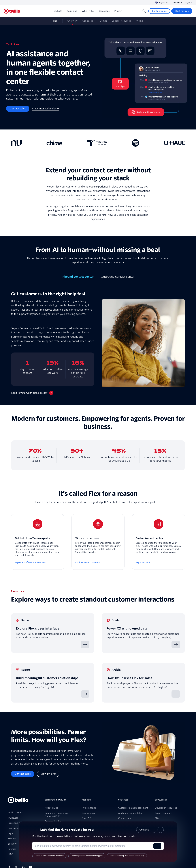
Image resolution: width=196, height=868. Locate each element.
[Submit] (157, 846)
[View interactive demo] (45, 109)
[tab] (78, 278)
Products (59, 11)
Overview (72, 21)
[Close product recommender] (161, 830)
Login (189, 3)
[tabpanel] (98, 343)
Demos (103, 21)
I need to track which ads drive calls (49, 856)
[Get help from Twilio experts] (38, 542)
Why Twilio (89, 11)
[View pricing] (48, 774)
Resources (105, 11)
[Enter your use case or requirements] (93, 846)
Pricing (119, 11)
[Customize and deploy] (158, 542)
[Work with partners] (98, 542)
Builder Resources (121, 21)
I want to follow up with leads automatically (127, 856)
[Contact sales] (159, 11)
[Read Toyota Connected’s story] (32, 393)
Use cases (88, 21)
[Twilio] (12, 11)
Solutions (73, 11)
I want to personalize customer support (87, 856)
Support (178, 3)
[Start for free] (182, 11)
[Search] (144, 11)
